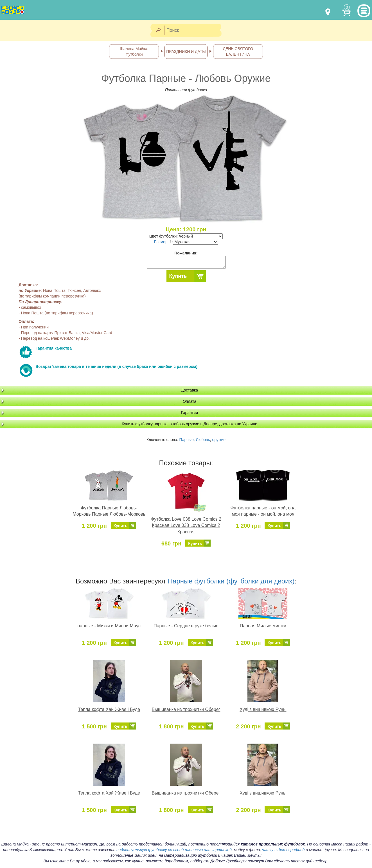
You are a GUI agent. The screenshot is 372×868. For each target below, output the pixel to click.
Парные (187, 440)
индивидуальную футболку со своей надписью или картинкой (174, 850)
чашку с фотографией (283, 850)
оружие (219, 440)
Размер (163, 242)
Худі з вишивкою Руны (263, 709)
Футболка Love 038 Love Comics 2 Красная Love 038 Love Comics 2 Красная (186, 526)
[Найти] (158, 31)
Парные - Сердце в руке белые (186, 626)
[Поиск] (195, 31)
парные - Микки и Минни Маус (109, 626)
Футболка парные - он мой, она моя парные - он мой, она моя (263, 511)
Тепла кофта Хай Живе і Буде (109, 709)
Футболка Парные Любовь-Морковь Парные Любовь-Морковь (109, 511)
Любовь (203, 440)
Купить (178, 276)
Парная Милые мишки (263, 626)
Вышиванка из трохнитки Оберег (186, 709)
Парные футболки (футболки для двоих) (231, 581)
